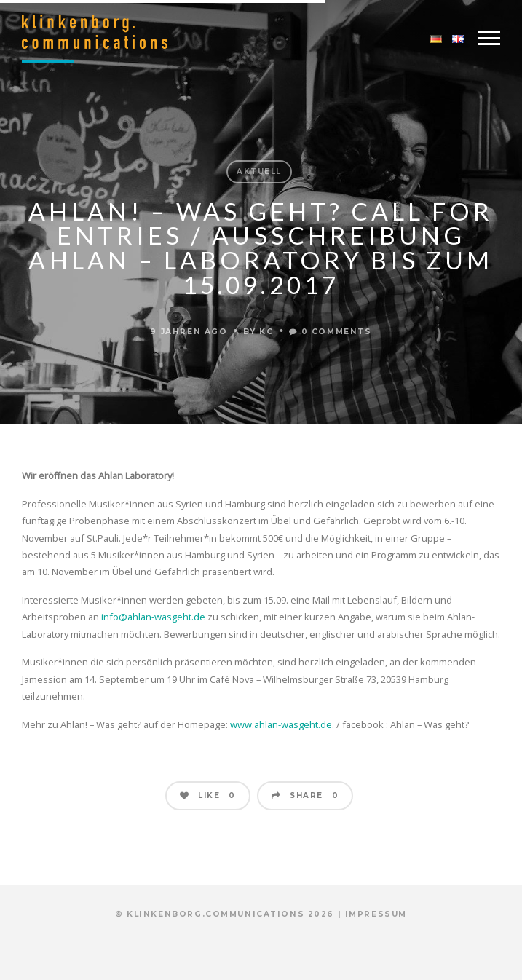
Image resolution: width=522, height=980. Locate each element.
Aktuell (259, 171)
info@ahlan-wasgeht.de (153, 617)
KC (266, 332)
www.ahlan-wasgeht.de (281, 724)
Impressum (376, 914)
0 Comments (331, 332)
